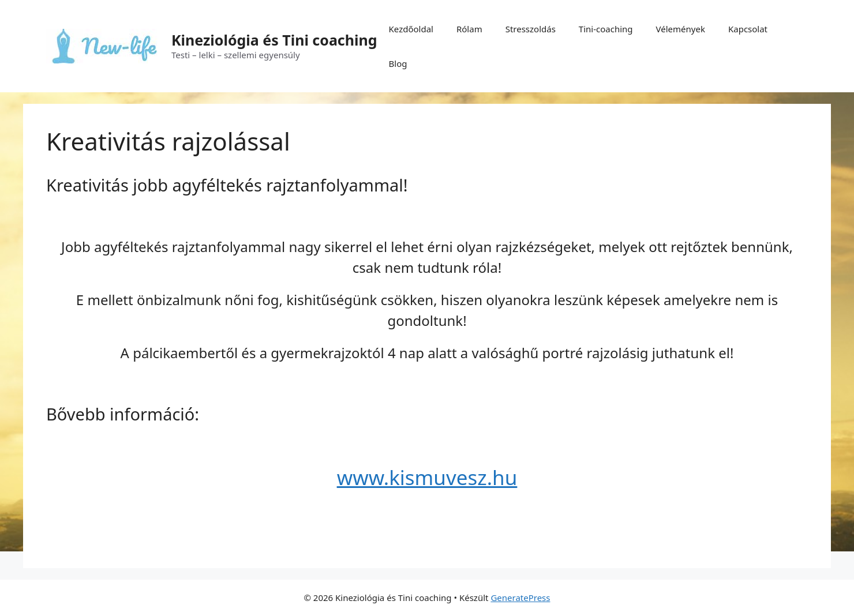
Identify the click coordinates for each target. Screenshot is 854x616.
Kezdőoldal (411, 29)
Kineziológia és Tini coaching (274, 40)
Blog (398, 63)
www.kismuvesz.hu (427, 477)
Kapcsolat (748, 29)
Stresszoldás (531, 29)
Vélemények (681, 29)
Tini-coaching (606, 29)
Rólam (469, 29)
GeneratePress (520, 598)
